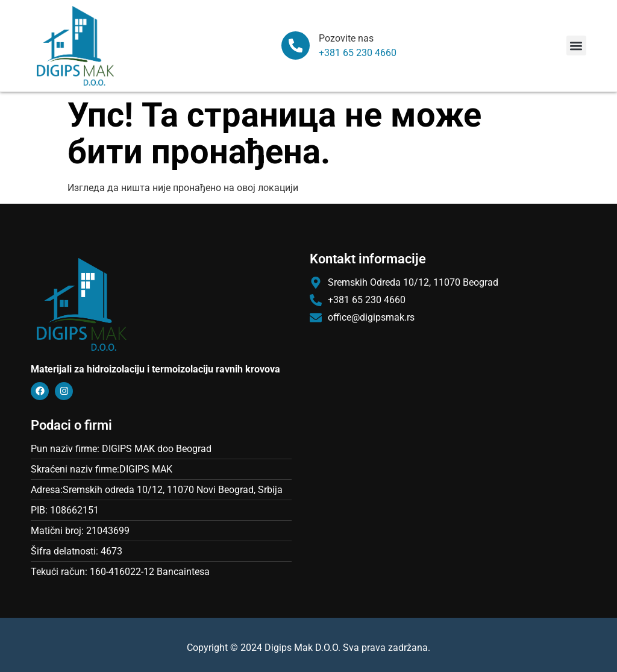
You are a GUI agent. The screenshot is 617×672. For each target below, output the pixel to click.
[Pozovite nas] (296, 46)
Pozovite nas (347, 38)
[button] (576, 46)
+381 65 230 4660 (358, 53)
